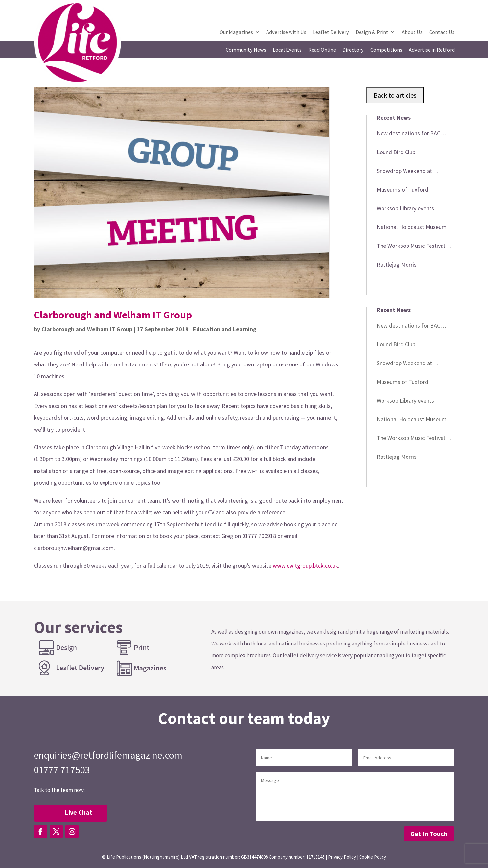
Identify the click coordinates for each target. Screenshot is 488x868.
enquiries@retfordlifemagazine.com (108, 755)
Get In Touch (429, 834)
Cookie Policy (373, 857)
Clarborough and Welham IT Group (87, 329)
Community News (246, 50)
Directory (353, 50)
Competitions (386, 50)
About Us (412, 32)
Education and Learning (225, 329)
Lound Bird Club (396, 152)
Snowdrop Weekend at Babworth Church (404, 172)
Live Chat (79, 812)
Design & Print (372, 32)
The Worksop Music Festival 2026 (411, 247)
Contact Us (442, 32)
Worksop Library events (405, 208)
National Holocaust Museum (412, 227)
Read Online (322, 50)
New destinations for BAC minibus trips (408, 134)
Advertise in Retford (432, 50)
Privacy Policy (342, 857)
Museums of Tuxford (402, 189)
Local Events (287, 50)
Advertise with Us (286, 32)
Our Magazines (236, 32)
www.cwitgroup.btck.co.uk (305, 565)
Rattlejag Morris (397, 264)
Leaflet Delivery (331, 32)
